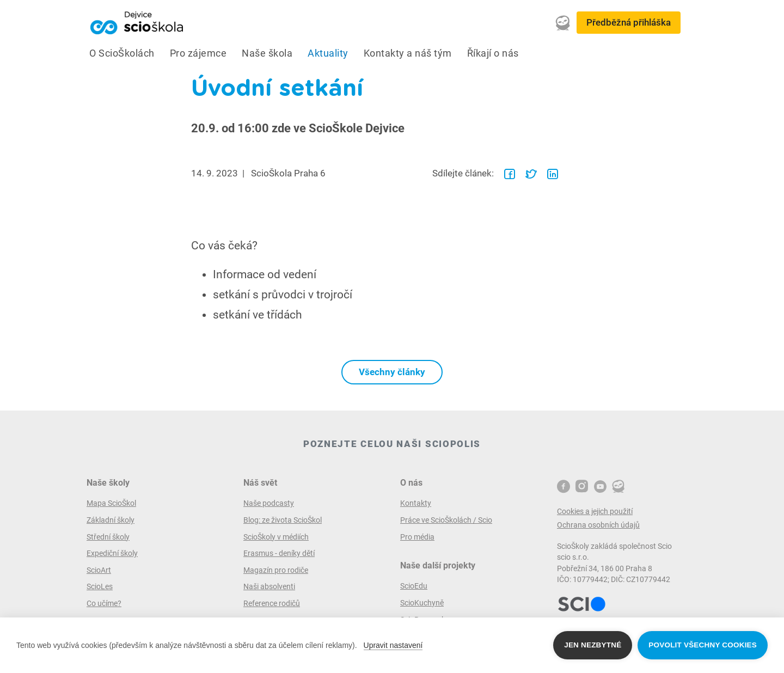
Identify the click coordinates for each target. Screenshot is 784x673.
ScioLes (100, 586)
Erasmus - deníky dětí (279, 553)
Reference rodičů (272, 603)
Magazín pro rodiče (276, 570)
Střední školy (108, 537)
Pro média (417, 537)
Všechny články (392, 372)
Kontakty (416, 503)
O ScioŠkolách (122, 53)
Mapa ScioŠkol (111, 503)
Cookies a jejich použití (595, 511)
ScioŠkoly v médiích (276, 537)
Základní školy (111, 520)
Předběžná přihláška (629, 22)
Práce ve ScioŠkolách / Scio (446, 520)
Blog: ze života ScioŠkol (283, 520)
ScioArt (99, 570)
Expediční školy (112, 553)
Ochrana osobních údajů (598, 525)
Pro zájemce (198, 53)
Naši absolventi (269, 586)
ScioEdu (414, 586)
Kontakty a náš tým (408, 53)
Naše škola (267, 53)
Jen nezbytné (593, 645)
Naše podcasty (269, 503)
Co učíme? (104, 603)
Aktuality (328, 53)
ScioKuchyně (422, 603)
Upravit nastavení (393, 645)
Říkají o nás (493, 53)
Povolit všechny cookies (703, 645)
